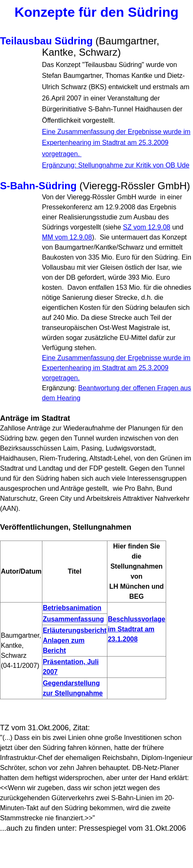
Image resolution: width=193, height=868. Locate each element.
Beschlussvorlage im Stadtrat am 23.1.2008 (137, 629)
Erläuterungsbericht (75, 630)
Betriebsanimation (72, 608)
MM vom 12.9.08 (67, 237)
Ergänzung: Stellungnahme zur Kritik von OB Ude (116, 165)
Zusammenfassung (73, 619)
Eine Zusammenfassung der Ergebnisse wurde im (116, 368)
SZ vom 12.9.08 (147, 227)
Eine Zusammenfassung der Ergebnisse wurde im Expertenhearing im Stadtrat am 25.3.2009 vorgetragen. (116, 143)
